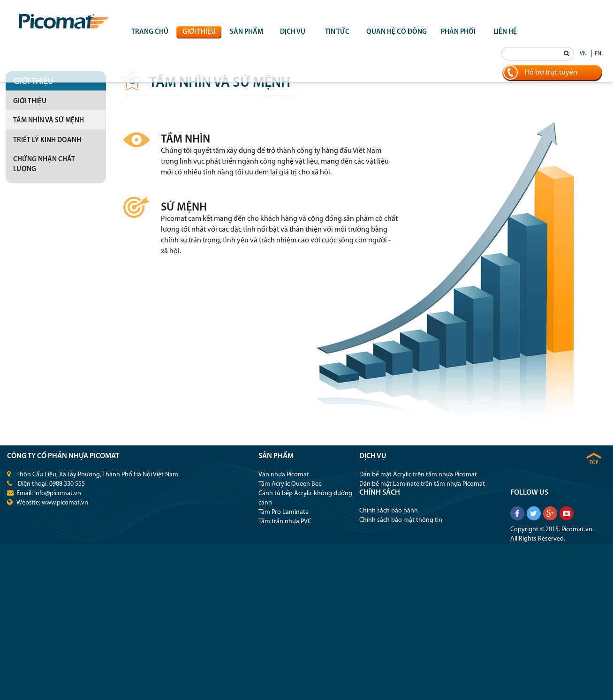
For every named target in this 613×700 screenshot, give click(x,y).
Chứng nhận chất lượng (44, 165)
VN (583, 54)
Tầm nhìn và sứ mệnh (49, 121)
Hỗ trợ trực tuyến (551, 73)
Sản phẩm (246, 32)
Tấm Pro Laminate (284, 512)
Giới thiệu (199, 32)
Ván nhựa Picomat (284, 475)
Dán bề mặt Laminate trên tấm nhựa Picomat (422, 484)
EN (598, 54)
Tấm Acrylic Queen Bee (290, 484)
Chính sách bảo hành (389, 511)
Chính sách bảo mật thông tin (401, 520)
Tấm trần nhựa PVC (285, 522)
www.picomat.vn (65, 503)
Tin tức (337, 32)
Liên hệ (505, 32)
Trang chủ (150, 32)
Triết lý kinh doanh (47, 140)
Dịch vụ (293, 32)
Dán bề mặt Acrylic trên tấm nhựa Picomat (418, 475)
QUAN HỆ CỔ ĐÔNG (397, 32)
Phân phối (458, 32)
